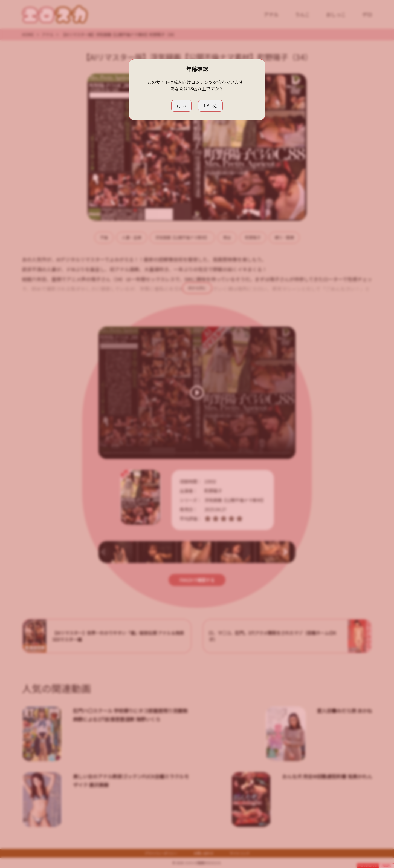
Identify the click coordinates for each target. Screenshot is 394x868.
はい (181, 106)
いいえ (210, 106)
